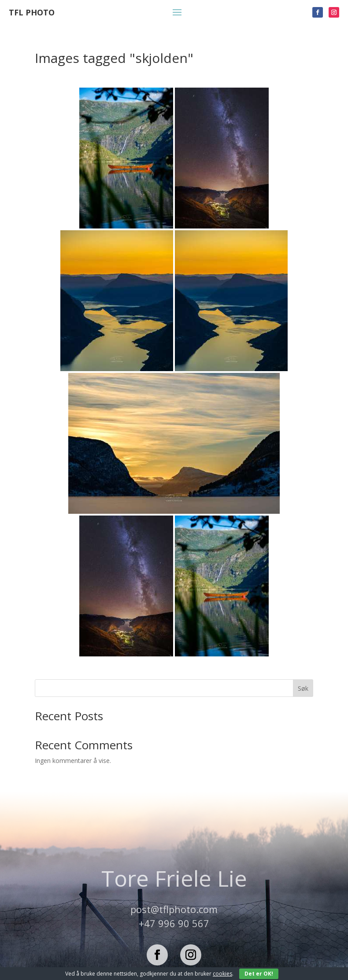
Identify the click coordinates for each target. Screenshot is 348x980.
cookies (222, 974)
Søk (303, 688)
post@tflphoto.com (174, 909)
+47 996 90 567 (174, 923)
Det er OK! (259, 974)
